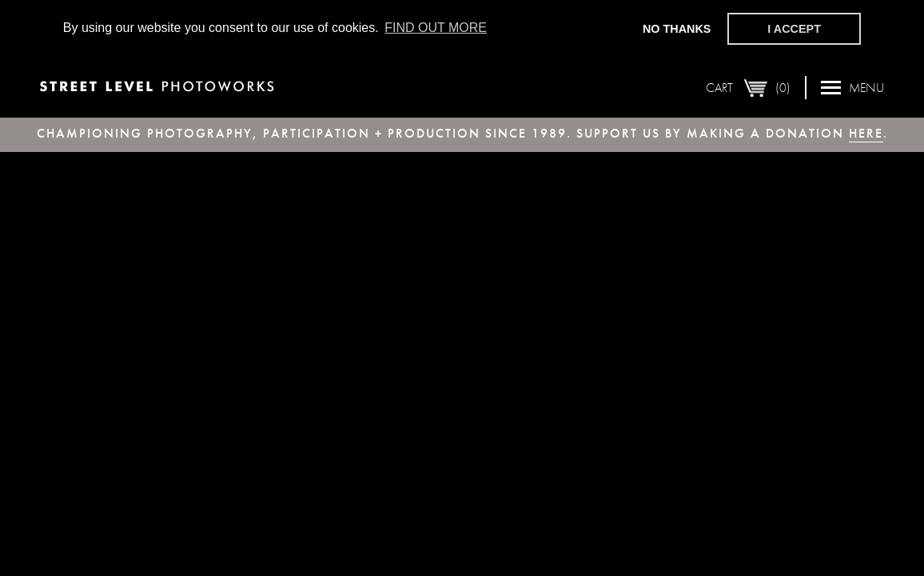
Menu (852, 87)
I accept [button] (794, 29)
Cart (748, 87)
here (866, 133)
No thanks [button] (677, 29)
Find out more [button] (436, 28)
